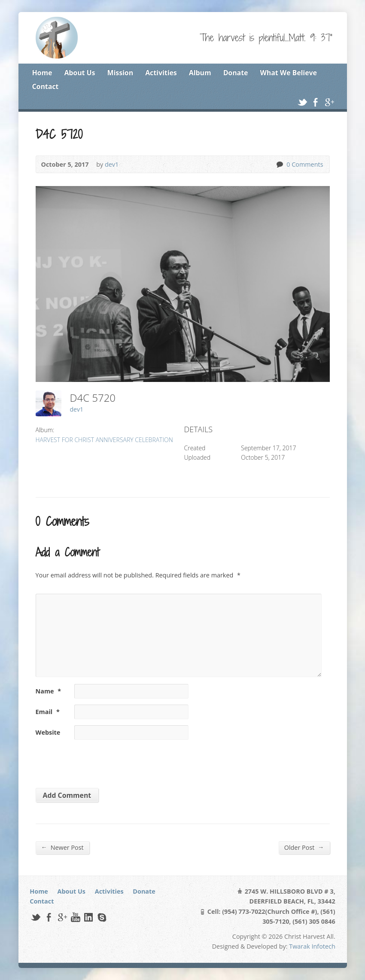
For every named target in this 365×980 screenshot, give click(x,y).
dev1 (112, 164)
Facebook (315, 102)
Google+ (329, 102)
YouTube (75, 917)
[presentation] (94, 761)
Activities (161, 73)
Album (200, 73)
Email (48, 712)
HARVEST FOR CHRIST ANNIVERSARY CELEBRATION (104, 440)
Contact (46, 86)
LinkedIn (88, 917)
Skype (102, 917)
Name (49, 691)
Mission (120, 73)
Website (48, 732)
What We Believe (288, 73)
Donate (236, 73)
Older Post (304, 847)
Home (42, 73)
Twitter (302, 102)
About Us (79, 73)
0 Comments (279, 164)
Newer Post (62, 847)
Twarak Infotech (312, 946)
